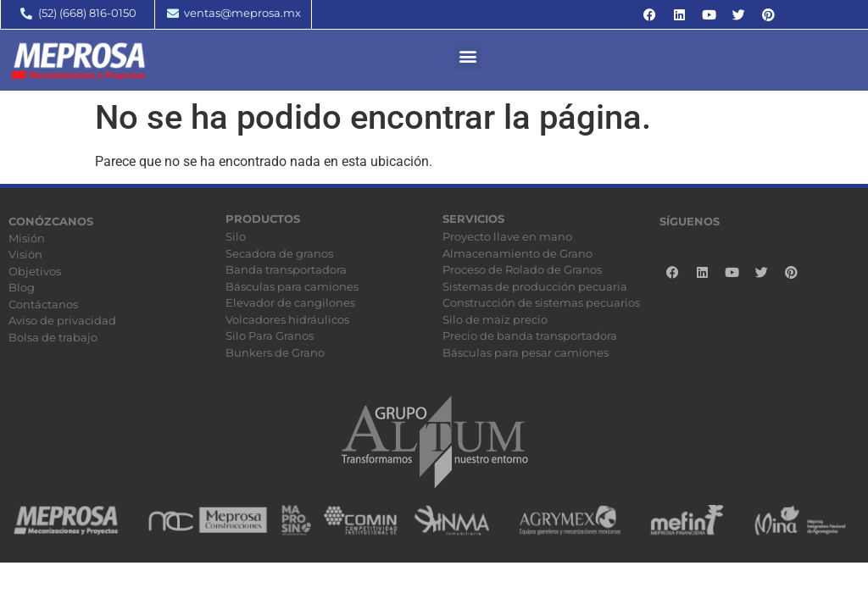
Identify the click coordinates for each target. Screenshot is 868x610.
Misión (27, 238)
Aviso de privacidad (62, 320)
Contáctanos (43, 304)
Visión (25, 254)
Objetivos (35, 271)
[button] (467, 55)
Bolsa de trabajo (53, 337)
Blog (22, 287)
